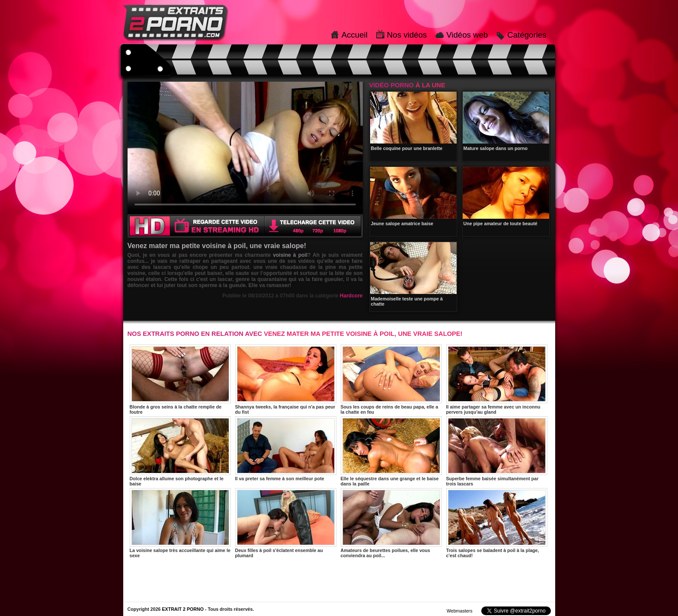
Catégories (527, 35)
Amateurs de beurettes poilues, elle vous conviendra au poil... (391, 523)
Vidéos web (467, 35)
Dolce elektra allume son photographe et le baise (180, 451)
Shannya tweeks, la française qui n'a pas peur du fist (286, 380)
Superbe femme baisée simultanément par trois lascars (497, 451)
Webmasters (460, 611)
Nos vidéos (407, 35)
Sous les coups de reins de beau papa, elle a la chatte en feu (391, 380)
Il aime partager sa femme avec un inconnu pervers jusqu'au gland (497, 380)
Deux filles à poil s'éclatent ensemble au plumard (286, 523)
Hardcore (351, 296)
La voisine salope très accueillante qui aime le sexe (180, 523)
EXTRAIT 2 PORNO (183, 609)
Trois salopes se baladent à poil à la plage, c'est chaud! (497, 523)
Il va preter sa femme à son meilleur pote (286, 449)
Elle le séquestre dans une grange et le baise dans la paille (391, 451)
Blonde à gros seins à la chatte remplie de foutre (180, 380)
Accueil (355, 35)
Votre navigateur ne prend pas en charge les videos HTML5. (245, 148)
